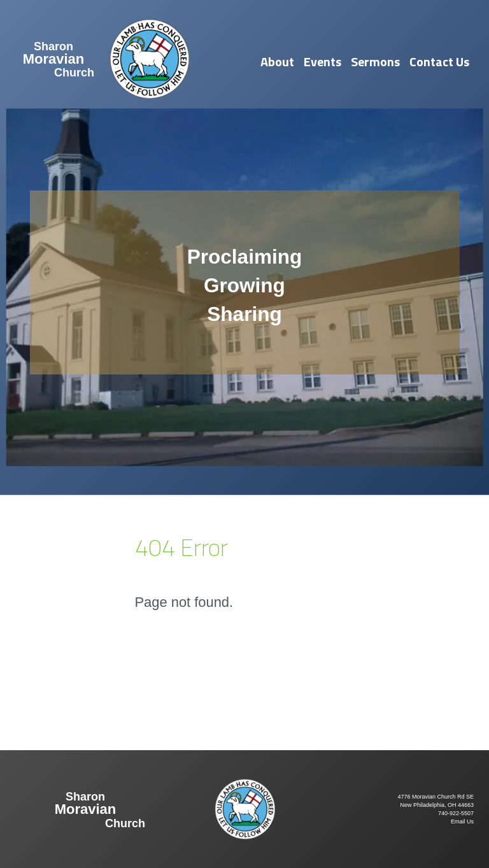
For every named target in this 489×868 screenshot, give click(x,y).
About (277, 61)
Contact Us (439, 61)
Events (322, 61)
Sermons (375, 61)
